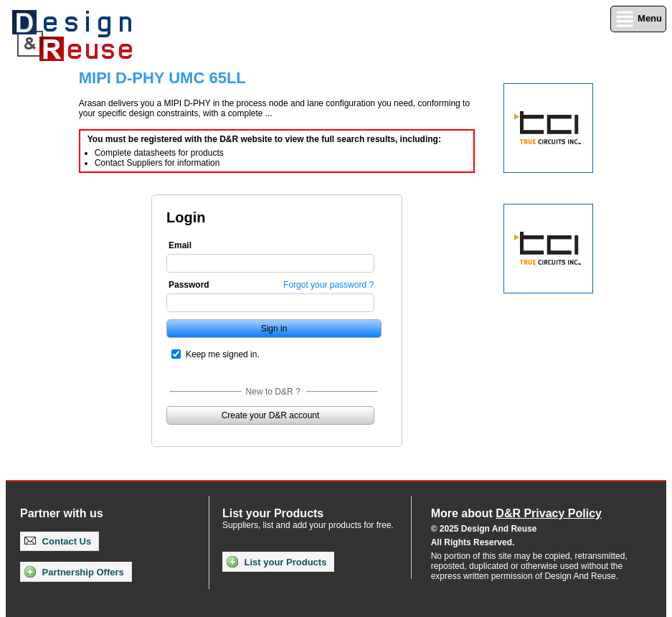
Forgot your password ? (328, 285)
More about (516, 513)
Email (180, 245)
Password (189, 285)
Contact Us (58, 541)
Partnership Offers (74, 572)
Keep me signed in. (223, 354)
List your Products (276, 562)
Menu (638, 19)
